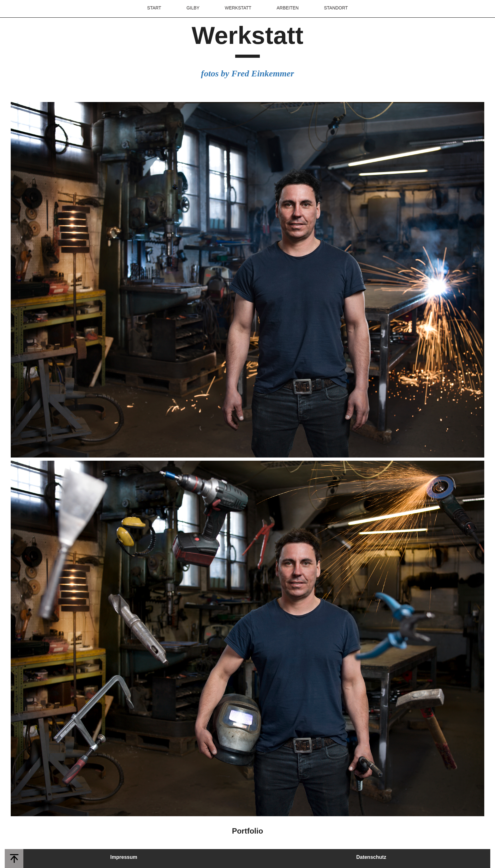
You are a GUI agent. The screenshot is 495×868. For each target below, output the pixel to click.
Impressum (124, 857)
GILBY (193, 8)
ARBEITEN (288, 8)
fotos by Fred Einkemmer (248, 73)
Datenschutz (371, 857)
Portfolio (248, 831)
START (154, 8)
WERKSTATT (238, 8)
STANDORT (336, 8)
